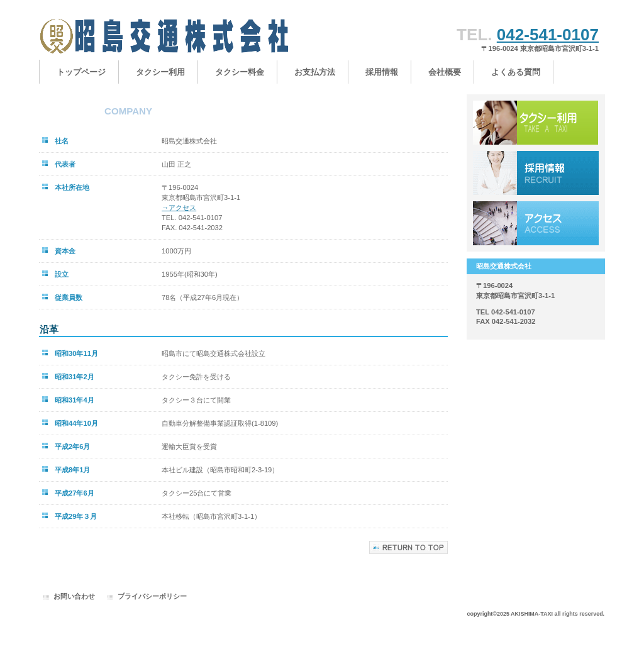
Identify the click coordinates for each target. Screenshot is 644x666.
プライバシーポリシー (152, 596)
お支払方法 (315, 72)
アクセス (536, 223)
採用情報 (536, 173)
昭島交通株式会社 (165, 36)
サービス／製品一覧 (536, 123)
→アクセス (179, 208)
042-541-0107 (548, 35)
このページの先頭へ (408, 547)
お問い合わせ (74, 596)
